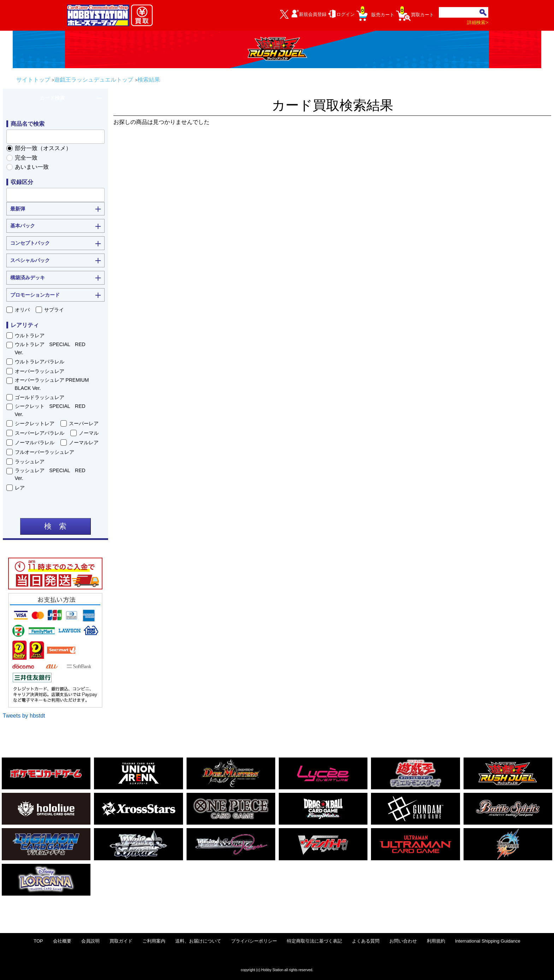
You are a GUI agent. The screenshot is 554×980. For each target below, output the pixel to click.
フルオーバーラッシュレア (45, 452)
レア (20, 488)
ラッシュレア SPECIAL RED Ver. (53, 474)
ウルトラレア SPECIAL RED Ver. (53, 348)
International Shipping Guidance (488, 941)
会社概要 (62, 941)
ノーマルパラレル (35, 443)
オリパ (22, 310)
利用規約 (436, 941)
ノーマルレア (84, 443)
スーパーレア (84, 423)
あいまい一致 (32, 167)
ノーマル (89, 433)
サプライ (54, 310)
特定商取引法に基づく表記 (314, 941)
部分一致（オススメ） (43, 148)
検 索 (55, 526)
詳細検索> (478, 22)
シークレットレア (35, 423)
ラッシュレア (30, 462)
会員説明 (90, 941)
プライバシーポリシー (254, 941)
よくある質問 (366, 941)
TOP (38, 941)
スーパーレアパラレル (40, 433)
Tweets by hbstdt (24, 716)
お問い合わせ (403, 941)
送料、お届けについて (198, 941)
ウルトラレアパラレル (40, 362)
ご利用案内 (154, 941)
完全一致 (26, 158)
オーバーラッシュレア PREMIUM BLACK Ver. (52, 384)
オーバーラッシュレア (40, 371)
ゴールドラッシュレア (40, 397)
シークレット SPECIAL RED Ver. (53, 410)
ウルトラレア (30, 335)
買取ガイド (121, 941)
